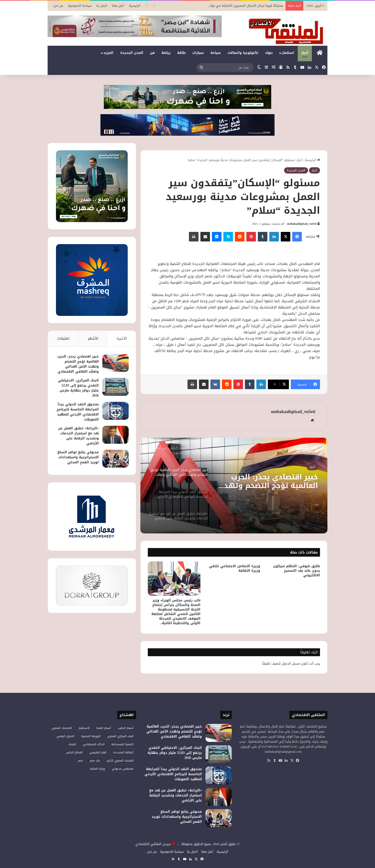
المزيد (108, 53)
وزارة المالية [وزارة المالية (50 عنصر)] (97, 769)
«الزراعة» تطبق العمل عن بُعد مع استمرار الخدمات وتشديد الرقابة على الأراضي (78, 436)
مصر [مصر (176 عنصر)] (80, 761)
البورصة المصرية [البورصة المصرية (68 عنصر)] (91, 736)
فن (152, 53)
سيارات (198, 53)
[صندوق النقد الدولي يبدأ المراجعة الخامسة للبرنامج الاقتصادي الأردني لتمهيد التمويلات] (116, 411)
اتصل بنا (102, 6)
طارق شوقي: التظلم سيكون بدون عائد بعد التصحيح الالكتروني (297, 571)
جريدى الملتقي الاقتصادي (153, 844)
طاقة (181, 53)
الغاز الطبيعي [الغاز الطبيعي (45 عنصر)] (98, 752)
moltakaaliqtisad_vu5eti (302, 224)
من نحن (58, 6)
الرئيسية (135, 6)
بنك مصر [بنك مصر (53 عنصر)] (95, 761)
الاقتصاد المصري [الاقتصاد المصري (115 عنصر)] (62, 728)
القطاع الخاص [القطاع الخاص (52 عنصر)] (74, 752)
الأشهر (93, 338)
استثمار (288, 53)
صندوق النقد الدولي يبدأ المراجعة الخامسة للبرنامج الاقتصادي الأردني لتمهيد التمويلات (78, 412)
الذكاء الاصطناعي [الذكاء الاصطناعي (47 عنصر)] (94, 744)
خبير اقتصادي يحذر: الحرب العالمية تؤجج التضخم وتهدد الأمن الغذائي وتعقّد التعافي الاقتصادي (268, 481)
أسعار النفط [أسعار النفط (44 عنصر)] (104, 728)
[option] (234, 486)
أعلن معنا (118, 6)
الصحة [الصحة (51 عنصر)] (72, 744)
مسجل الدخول (291, 664)
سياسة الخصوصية (80, 6)
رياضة (166, 53)
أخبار (305, 53)
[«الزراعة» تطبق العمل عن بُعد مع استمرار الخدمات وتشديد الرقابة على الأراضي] (116, 435)
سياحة (216, 53)
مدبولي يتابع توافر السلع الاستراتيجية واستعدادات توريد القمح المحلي (78, 457)
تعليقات (63, 338)
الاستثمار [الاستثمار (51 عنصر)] (84, 728)
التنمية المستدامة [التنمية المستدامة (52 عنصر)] (122, 744)
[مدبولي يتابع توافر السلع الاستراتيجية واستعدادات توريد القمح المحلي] (116, 459)
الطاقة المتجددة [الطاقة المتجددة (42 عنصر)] (123, 752)
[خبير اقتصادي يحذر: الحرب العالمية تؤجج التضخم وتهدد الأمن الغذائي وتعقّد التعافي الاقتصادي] (116, 363)
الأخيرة (122, 338)
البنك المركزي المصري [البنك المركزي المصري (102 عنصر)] (120, 736)
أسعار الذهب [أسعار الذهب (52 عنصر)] (126, 728)
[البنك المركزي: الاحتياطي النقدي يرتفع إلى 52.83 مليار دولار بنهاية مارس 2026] (116, 387)
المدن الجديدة (132, 53)
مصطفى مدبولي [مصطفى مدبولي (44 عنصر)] (123, 769)
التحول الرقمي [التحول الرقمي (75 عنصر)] (65, 736)
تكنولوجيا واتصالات (243, 53)
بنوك (269, 53)
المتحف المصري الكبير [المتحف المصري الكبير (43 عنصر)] (120, 761)
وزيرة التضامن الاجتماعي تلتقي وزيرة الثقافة (235, 568)
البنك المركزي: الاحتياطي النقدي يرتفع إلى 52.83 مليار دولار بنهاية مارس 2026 (78, 388)
